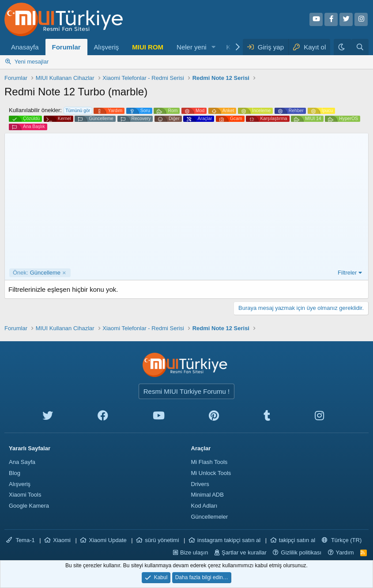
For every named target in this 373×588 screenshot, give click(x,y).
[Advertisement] (186, 202)
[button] (213, 47)
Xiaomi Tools (25, 495)
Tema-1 (21, 540)
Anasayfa (25, 47)
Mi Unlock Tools (211, 473)
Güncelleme (37, 273)
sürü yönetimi (162, 540)
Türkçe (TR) (342, 540)
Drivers (200, 484)
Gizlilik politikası (301, 552)
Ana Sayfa (22, 462)
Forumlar (66, 47)
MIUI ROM (148, 47)
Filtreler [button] (347, 273)
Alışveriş (107, 47)
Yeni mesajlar (32, 62)
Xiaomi (62, 540)
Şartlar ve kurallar (244, 552)
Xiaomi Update (107, 540)
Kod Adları (204, 506)
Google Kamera (29, 506)
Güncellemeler (210, 517)
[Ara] (360, 47)
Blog (15, 473)
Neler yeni (192, 47)
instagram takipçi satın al (229, 540)
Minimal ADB (207, 495)
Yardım (345, 552)
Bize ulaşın (194, 552)
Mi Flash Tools (209, 462)
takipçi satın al (297, 540)
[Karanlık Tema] (343, 47)
